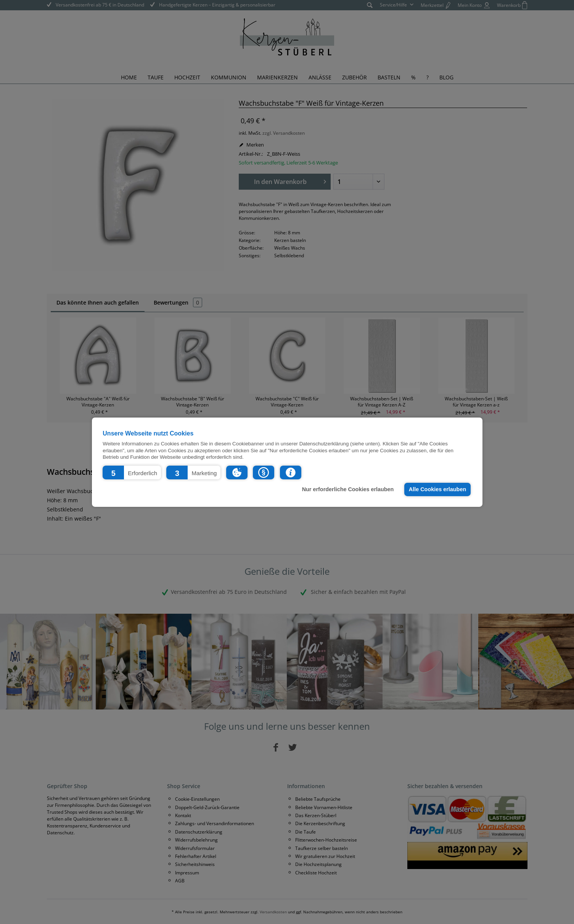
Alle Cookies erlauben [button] (437, 489)
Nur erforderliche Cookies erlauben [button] (348, 489)
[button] (132, 472)
